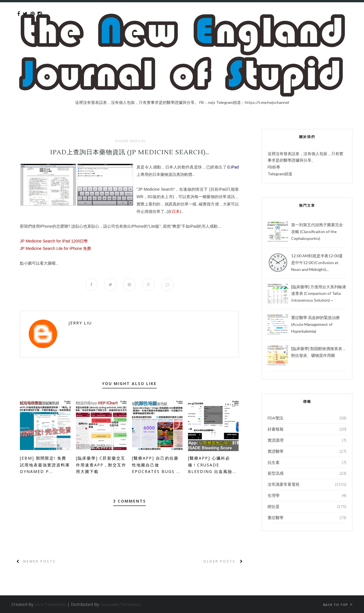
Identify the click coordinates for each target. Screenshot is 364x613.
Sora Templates (50, 604)
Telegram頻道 (280, 174)
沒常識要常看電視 (284, 484)
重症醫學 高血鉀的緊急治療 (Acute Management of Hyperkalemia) (316, 324)
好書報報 (276, 429)
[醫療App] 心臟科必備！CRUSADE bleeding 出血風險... (212, 465)
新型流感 (276, 473)
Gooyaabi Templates (121, 604)
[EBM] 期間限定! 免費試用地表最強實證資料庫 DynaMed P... (45, 465)
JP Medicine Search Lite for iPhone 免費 (55, 248)
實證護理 (276, 440)
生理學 (274, 495)
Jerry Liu (80, 323)
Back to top (338, 605)
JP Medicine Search (156, 189)
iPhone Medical (131, 141)
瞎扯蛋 (274, 506)
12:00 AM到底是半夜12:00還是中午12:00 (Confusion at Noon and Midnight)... (317, 263)
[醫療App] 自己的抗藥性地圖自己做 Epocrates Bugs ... (156, 465)
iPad (235, 167)
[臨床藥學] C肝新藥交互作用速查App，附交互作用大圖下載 (101, 465)
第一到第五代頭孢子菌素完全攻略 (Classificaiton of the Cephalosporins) (317, 232)
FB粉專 (274, 167)
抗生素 (274, 462)
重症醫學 (276, 518)
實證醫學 (276, 451)
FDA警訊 (275, 418)
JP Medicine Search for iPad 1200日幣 (54, 241)
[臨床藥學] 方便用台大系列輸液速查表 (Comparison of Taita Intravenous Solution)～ (319, 294)
